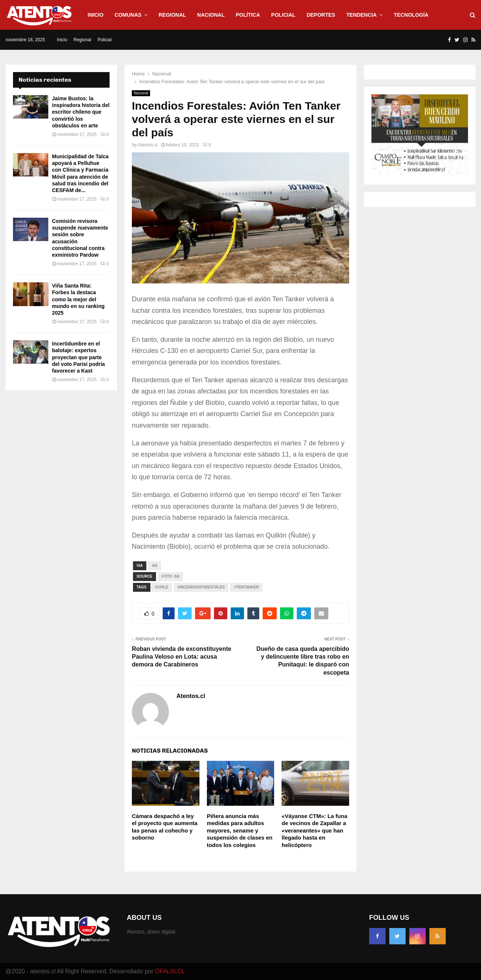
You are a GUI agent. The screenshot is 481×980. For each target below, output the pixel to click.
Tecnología (411, 15)
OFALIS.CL (170, 971)
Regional (172, 15)
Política (248, 15)
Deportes (321, 15)
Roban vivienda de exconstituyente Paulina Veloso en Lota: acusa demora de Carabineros (182, 657)
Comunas (128, 15)
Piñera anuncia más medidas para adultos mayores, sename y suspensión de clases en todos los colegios (240, 830)
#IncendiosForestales (201, 587)
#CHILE (162, 587)
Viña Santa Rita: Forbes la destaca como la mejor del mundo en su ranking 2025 (78, 299)
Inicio (96, 15)
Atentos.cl (148, 145)
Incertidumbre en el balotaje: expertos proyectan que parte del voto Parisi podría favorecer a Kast (78, 357)
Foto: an (170, 576)
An (155, 566)
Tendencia (361, 15)
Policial (283, 15)
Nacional (211, 15)
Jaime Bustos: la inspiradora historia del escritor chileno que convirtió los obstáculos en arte (81, 112)
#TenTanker (246, 587)
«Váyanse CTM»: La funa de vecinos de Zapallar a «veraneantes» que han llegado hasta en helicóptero (314, 830)
